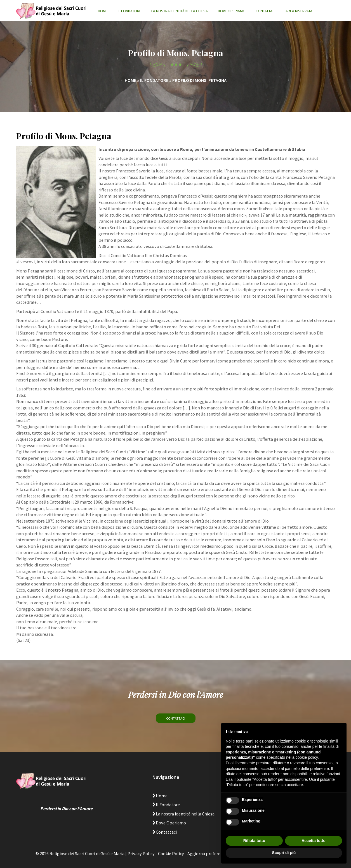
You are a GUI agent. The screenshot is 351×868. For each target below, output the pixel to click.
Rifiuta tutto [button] (254, 841)
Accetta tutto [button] (314, 841)
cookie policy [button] (307, 757)
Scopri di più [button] (284, 853)
